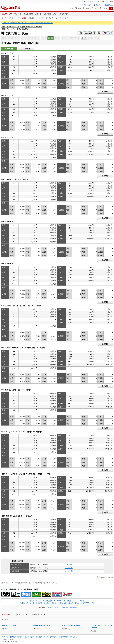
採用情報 (53, 637)
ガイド (55, 14)
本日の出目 (26, 49)
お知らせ (38, 14)
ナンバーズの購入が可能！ (71, 625)
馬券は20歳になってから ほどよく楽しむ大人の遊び (38, 603)
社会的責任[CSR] (42, 637)
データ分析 (50, 18)
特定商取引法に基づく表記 (68, 637)
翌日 (99, 33)
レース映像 (80, 601)
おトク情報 (47, 14)
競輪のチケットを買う (10, 625)
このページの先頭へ (106, 577)
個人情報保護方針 (16, 637)
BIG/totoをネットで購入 (42, 625)
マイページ (18, 14)
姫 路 (84, 38)
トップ (4, 18)
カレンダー (59, 18)
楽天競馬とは (109, 5)
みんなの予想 (28, 14)
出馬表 (11, 18)
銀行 (103, 1)
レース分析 (40, 18)
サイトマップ (86, 5)
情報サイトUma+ (66, 14)
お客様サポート (98, 5)
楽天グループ (87, 1)
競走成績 (31, 18)
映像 (66, 18)
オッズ (17, 18)
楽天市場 (110, 1)
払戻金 (24, 18)
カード (97, 1)
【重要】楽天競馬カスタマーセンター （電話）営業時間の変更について (27, 23)
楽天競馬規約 (29, 637)
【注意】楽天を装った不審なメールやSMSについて (76, 603)
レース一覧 (69, 565)
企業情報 (5, 637)
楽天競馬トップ (7, 14)
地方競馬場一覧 (69, 601)
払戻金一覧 (73, 608)
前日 (81, 33)
